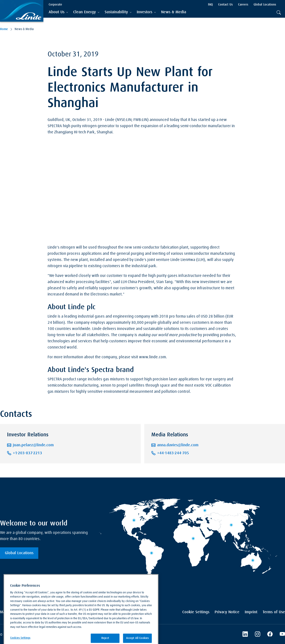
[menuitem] (174, 12)
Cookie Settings (196, 612)
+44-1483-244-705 (173, 453)
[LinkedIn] (245, 635)
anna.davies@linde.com (178, 445)
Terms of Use (274, 612)
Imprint (251, 612)
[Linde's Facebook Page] (270, 635)
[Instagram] (258, 635)
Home (4, 29)
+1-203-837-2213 (27, 453)
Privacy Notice (227, 612)
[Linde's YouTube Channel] (282, 635)
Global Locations (19, 553)
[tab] (58, 12)
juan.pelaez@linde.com (33, 445)
